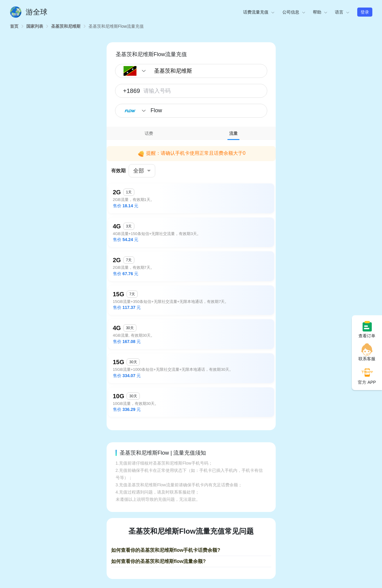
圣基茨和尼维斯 (66, 26)
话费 (149, 133)
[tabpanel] (191, 281)
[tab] (149, 133)
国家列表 (35, 26)
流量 (233, 133)
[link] (14, 26)
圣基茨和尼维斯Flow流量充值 (116, 26)
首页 (14, 26)
